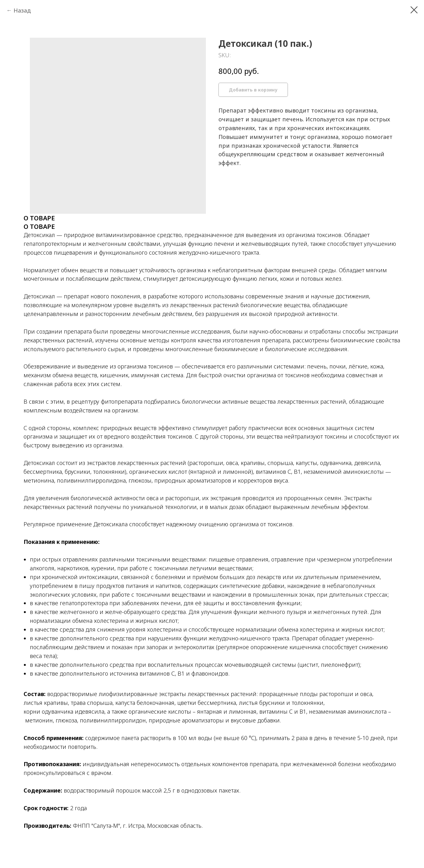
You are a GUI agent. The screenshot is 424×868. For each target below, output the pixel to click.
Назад (22, 10)
